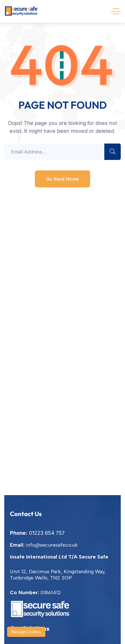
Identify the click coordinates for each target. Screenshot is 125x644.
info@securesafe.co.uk (52, 545)
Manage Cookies (26, 632)
